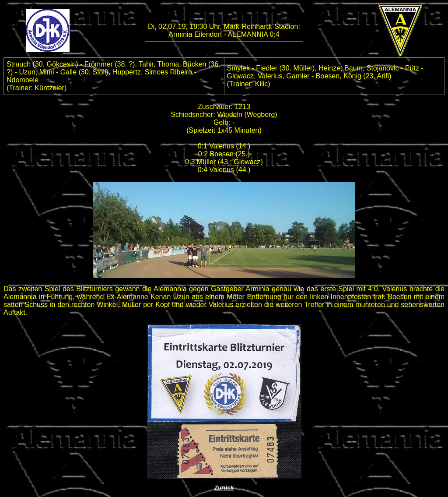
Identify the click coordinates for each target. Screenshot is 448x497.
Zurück (224, 488)
